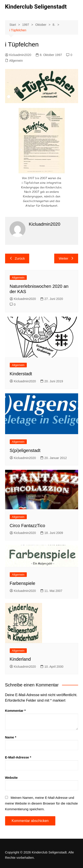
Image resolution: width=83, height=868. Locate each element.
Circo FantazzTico (27, 526)
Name (11, 737)
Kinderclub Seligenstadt (36, 7)
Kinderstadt (21, 374)
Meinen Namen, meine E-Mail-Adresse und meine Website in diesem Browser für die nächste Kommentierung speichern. (41, 803)
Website (11, 778)
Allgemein (16, 61)
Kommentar (15, 711)
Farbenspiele (23, 583)
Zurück (17, 258)
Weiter (66, 258)
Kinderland (20, 659)
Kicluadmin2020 (18, 55)
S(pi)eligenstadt (25, 450)
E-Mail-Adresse (18, 757)
